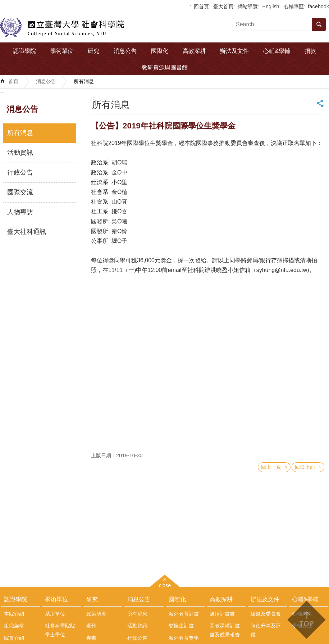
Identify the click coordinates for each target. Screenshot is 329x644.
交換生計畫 (181, 626)
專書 (91, 638)
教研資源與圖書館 (165, 67)
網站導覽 (248, 6)
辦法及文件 (234, 51)
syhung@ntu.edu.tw (282, 270)
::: (2, 93)
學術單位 (62, 51)
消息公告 (125, 51)
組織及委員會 (266, 614)
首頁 (13, 81)
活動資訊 (20, 153)
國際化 (160, 51)
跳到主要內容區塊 (4, 4)
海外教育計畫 (184, 614)
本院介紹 (14, 614)
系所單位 (55, 614)
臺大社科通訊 (27, 232)
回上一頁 (271, 467)
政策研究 (96, 614)
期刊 (91, 626)
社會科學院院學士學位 (60, 630)
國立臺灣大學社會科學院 (62, 27)
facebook (319, 6)
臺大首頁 (223, 6)
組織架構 (14, 626)
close (165, 584)
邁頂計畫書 (222, 614)
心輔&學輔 (277, 51)
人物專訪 (20, 212)
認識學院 (24, 51)
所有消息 (84, 81)
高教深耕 (194, 51)
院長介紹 (14, 638)
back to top (306, 620)
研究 (93, 51)
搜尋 (319, 24)
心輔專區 (294, 6)
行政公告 (20, 172)
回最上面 (305, 467)
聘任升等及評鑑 (266, 630)
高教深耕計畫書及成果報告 (225, 630)
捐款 (310, 51)
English (271, 6)
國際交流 (20, 192)
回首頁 (201, 6)
